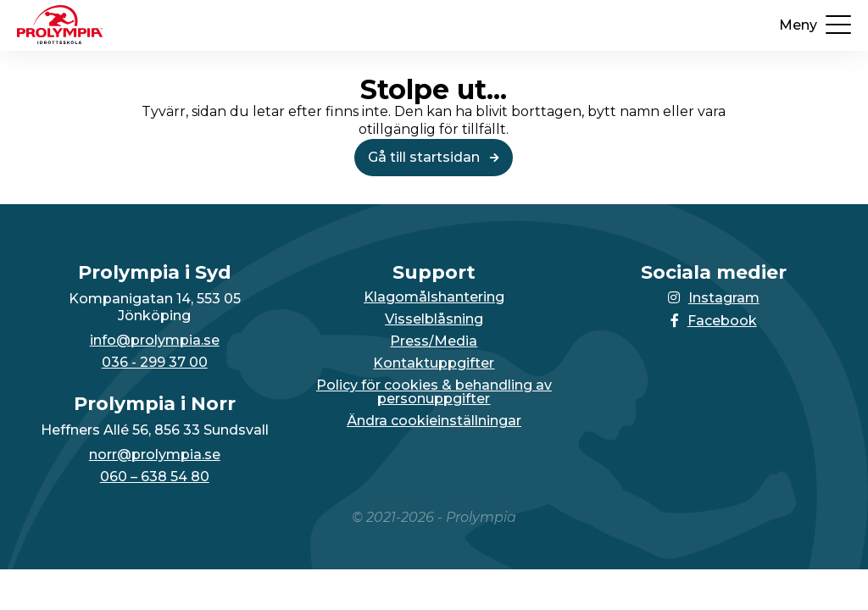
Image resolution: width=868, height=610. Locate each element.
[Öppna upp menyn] (815, 25)
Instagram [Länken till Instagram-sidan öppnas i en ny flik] (714, 298)
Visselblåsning (434, 319)
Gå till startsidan (434, 157)
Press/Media (434, 341)
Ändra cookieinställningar (434, 421)
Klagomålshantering (434, 297)
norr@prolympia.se (155, 455)
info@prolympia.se (155, 341)
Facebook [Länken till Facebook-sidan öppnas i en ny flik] (714, 321)
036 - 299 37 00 (155, 363)
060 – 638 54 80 (155, 477)
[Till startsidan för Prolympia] (60, 39)
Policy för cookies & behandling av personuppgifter (434, 392)
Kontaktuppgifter (434, 363)
